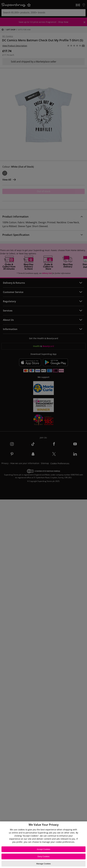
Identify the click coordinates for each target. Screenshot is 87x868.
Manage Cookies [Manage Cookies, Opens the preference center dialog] (43, 864)
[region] (43, 845)
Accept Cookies (43, 849)
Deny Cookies (44, 856)
